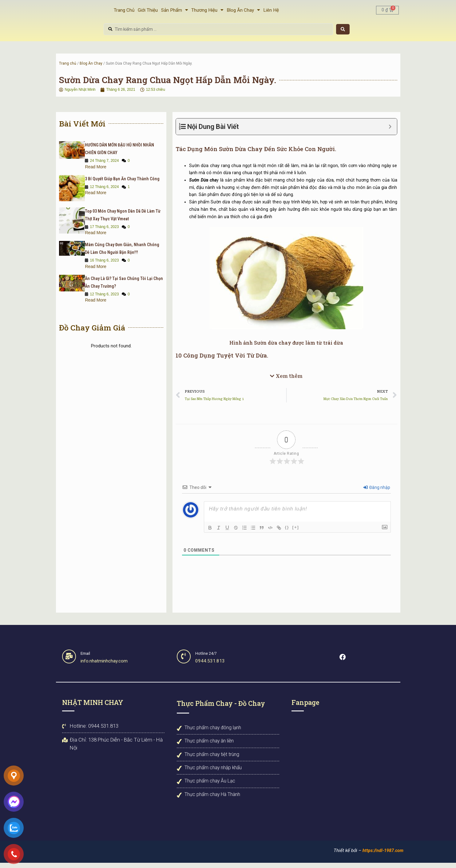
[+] (296, 533)
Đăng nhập (377, 493)
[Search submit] (343, 34)
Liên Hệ (271, 12)
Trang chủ (68, 68)
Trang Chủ (124, 12)
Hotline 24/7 (208, 659)
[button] (286, 382)
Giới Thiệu (148, 12)
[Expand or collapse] (390, 131)
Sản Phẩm (174, 12)
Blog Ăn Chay (243, 12)
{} (287, 533)
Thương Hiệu (207, 12)
